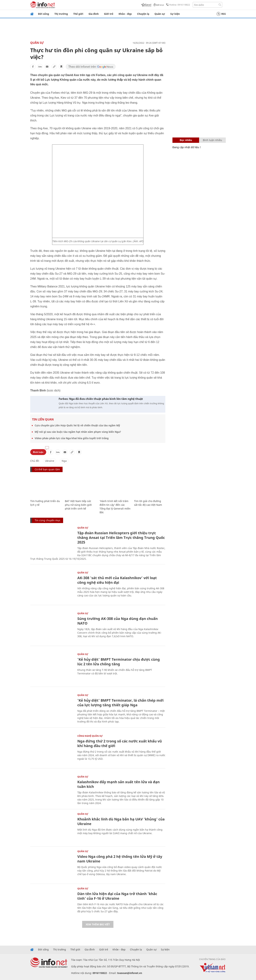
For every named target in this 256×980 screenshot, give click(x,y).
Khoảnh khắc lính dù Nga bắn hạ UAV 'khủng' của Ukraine (121, 821)
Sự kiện (175, 14)
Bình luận (38, 452)
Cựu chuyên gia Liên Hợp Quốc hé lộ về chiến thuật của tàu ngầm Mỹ (77, 425)
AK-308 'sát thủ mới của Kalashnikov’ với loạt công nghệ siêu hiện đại (117, 580)
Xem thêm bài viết (98, 924)
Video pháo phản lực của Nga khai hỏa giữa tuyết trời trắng (72, 438)
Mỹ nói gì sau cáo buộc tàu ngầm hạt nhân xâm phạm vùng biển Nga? (78, 432)
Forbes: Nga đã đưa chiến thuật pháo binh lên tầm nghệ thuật (101, 399)
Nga (64, 461)
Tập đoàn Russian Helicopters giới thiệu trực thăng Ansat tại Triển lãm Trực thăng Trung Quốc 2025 (121, 538)
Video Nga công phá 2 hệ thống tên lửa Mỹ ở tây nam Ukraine (120, 859)
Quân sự (160, 14)
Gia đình (94, 14)
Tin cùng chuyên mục (48, 520)
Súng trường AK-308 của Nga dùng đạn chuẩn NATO (118, 621)
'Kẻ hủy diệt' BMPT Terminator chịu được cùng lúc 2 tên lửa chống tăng (119, 662)
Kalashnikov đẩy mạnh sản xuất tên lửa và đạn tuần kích (118, 784)
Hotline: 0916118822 (177, 5)
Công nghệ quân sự (90, 736)
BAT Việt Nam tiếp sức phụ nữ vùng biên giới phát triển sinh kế (78, 505)
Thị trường (61, 14)
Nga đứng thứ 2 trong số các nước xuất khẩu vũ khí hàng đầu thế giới (120, 743)
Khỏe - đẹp (125, 14)
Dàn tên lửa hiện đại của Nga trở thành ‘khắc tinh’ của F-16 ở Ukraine (117, 896)
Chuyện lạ (143, 14)
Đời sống (44, 14)
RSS (221, 14)
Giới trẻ (109, 14)
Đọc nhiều (186, 140)
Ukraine (50, 461)
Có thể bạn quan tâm (47, 469)
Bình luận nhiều (212, 140)
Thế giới (78, 14)
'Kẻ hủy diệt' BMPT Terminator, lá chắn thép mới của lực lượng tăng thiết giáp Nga (120, 703)
